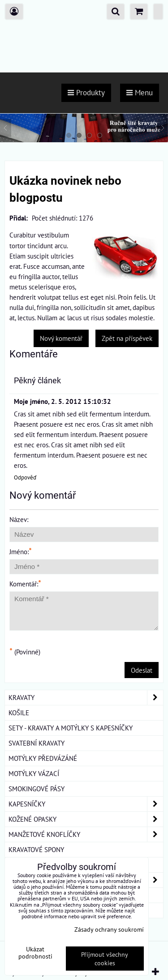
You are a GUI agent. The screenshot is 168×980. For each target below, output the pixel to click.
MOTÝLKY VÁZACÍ (34, 773)
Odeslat (142, 670)
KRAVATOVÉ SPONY (36, 849)
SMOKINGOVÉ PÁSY (37, 789)
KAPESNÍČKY (86, 804)
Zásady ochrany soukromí (109, 929)
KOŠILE (19, 713)
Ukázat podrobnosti (35, 953)
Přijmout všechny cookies (105, 959)
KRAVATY (86, 698)
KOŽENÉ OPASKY (86, 819)
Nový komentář (61, 338)
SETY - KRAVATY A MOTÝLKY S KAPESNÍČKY (71, 728)
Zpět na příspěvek (127, 338)
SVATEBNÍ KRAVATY (37, 743)
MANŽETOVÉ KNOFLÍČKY (86, 834)
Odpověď (25, 477)
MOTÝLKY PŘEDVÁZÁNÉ (43, 758)
